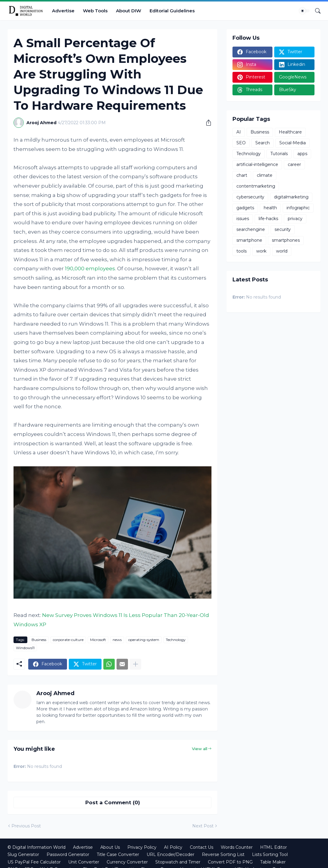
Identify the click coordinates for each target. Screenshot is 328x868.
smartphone (249, 240)
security (283, 229)
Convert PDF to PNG (230, 862)
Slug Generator (23, 854)
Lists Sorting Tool (270, 854)
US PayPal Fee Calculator (34, 862)
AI (239, 132)
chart (242, 175)
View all (200, 749)
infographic (298, 208)
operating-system (144, 640)
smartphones (286, 240)
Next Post (203, 826)
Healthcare (290, 132)
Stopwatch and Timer (178, 862)
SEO (241, 143)
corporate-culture (68, 640)
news (117, 640)
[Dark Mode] (305, 11)
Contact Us (202, 847)
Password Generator (68, 854)
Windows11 (25, 648)
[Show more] (135, 664)
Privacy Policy (142, 847)
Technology (176, 640)
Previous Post (26, 826)
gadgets (245, 208)
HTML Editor (273, 847)
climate (265, 175)
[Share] (206, 123)
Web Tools (95, 11)
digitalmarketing (291, 197)
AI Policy (173, 847)
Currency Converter (127, 862)
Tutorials (279, 154)
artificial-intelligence (257, 164)
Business (39, 640)
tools (241, 251)
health (270, 208)
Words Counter (237, 847)
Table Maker (273, 862)
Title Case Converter (118, 854)
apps (302, 154)
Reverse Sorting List (223, 854)
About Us (110, 847)
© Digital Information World (36, 847)
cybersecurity (250, 197)
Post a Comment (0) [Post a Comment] (113, 802)
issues (243, 219)
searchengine (251, 229)
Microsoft (98, 640)
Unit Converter (84, 862)
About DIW (129, 11)
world (282, 251)
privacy (295, 219)
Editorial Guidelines (172, 11)
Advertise (63, 11)
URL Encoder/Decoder (170, 854)
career (294, 164)
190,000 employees (90, 268)
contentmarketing (256, 186)
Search (263, 143)
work (261, 251)
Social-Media (293, 143)
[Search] (315, 11)
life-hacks (268, 219)
